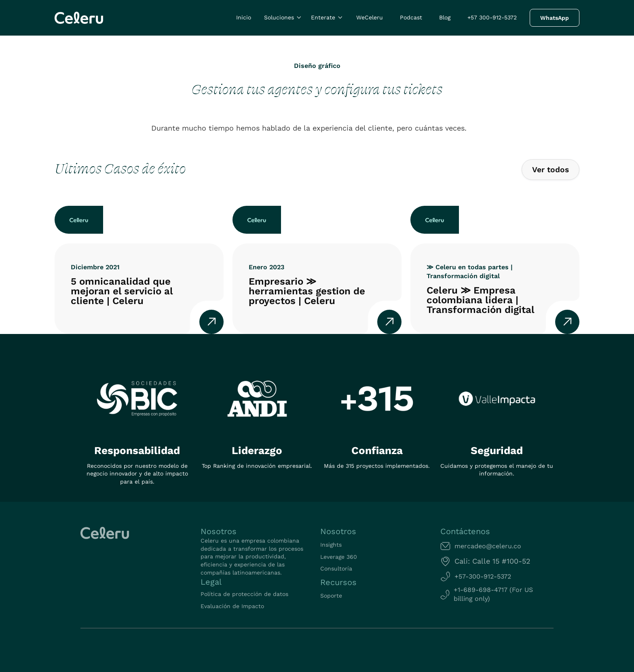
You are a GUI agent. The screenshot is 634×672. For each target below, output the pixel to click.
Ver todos (551, 170)
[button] (283, 18)
